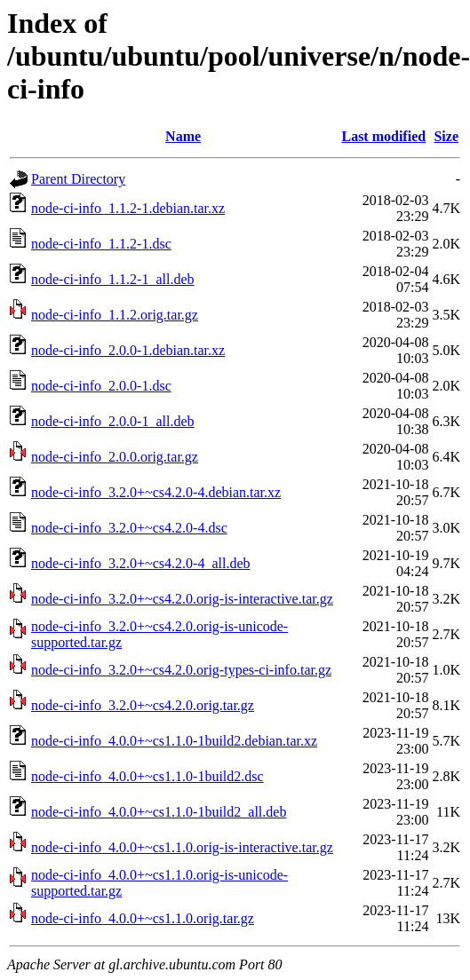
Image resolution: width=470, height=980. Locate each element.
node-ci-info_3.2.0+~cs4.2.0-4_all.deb (141, 563)
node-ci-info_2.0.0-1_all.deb (113, 421)
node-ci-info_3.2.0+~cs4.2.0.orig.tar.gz (143, 705)
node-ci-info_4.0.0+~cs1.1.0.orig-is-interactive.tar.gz (182, 847)
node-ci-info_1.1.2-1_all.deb (113, 279)
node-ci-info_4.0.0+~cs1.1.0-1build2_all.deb (159, 812)
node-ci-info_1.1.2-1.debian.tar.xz (128, 208)
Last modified (383, 136)
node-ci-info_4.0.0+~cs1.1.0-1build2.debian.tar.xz (174, 741)
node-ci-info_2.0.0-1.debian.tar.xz (128, 350)
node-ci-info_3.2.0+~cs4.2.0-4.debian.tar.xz (156, 492)
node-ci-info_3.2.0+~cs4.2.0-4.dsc (129, 528)
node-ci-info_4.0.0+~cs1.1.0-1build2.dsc (147, 776)
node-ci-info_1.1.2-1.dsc (101, 244)
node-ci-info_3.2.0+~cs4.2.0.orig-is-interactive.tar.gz (182, 599)
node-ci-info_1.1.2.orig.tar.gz (115, 315)
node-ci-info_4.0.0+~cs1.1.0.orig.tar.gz (143, 918)
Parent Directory (78, 179)
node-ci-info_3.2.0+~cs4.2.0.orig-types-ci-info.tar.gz (181, 670)
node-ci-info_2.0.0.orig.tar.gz (115, 457)
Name (183, 136)
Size (446, 136)
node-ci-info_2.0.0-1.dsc (101, 386)
